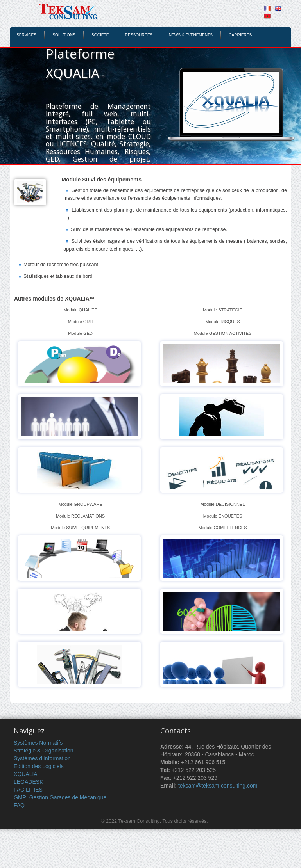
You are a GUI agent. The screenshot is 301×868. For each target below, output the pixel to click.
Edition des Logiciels (39, 766)
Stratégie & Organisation (44, 751)
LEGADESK (28, 782)
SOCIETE (100, 35)
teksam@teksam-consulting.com (218, 786)
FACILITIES (28, 790)
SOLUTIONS (64, 35)
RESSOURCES (139, 35)
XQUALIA (26, 774)
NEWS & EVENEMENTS (191, 35)
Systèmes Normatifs (38, 743)
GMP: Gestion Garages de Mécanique (60, 797)
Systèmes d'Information (42, 758)
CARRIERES (240, 35)
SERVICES (26, 35)
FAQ (19, 805)
